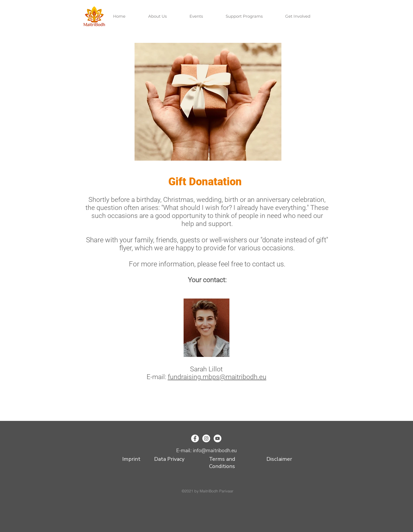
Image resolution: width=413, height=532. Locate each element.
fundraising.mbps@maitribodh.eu (217, 377)
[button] (165, 16)
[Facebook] (195, 438)
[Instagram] (206, 438)
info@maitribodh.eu (215, 451)
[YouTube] (217, 438)
